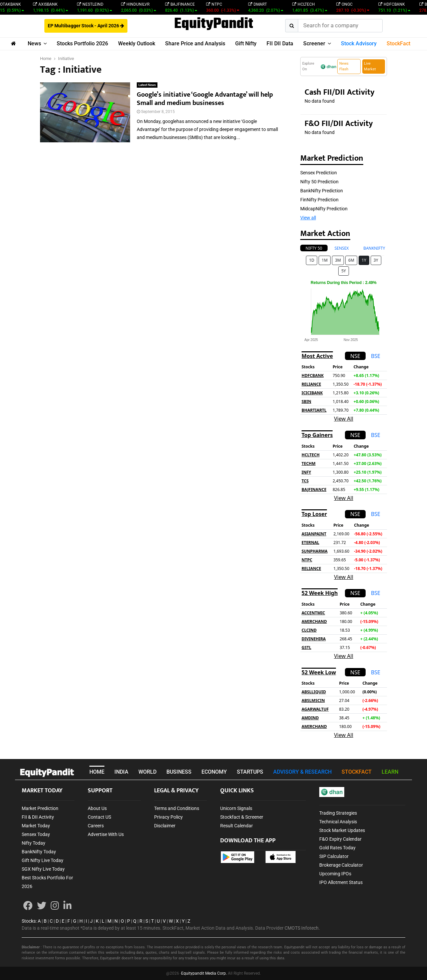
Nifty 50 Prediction (319, 182)
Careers (96, 826)
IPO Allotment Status (341, 882)
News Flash (344, 66)
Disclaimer (165, 826)
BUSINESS (179, 772)
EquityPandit (214, 24)
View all (308, 218)
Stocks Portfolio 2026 (82, 43)
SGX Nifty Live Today (43, 869)
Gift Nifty (246, 43)
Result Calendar (237, 826)
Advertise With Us (106, 834)
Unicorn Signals (236, 808)
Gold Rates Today (337, 848)
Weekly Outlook (137, 43)
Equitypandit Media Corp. (204, 973)
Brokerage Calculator (341, 865)
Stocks (29, 921)
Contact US (99, 817)
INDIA (121, 772)
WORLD (147, 772)
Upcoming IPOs (335, 874)
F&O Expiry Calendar (340, 839)
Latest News (147, 85)
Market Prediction (40, 808)
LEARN (390, 772)
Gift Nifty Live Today (43, 860)
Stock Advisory (359, 43)
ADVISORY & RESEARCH (302, 772)
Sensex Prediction (319, 173)
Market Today (36, 826)
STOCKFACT (357, 772)
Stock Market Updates (342, 830)
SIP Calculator (334, 856)
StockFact (398, 43)
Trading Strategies (338, 813)
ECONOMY (214, 772)
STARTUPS (250, 772)
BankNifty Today (39, 852)
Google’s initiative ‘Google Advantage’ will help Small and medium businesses (205, 99)
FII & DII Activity (38, 817)
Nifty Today (34, 843)
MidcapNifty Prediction (324, 209)
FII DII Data (280, 43)
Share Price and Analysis (195, 43)
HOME (97, 772)
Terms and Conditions (177, 808)
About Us (97, 808)
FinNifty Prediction (319, 200)
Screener (314, 43)
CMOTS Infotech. (302, 928)
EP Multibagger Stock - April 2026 (86, 26)
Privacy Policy (168, 817)
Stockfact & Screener (242, 817)
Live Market (370, 66)
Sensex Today (36, 834)
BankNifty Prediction (322, 191)
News (34, 43)
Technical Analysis (338, 822)
